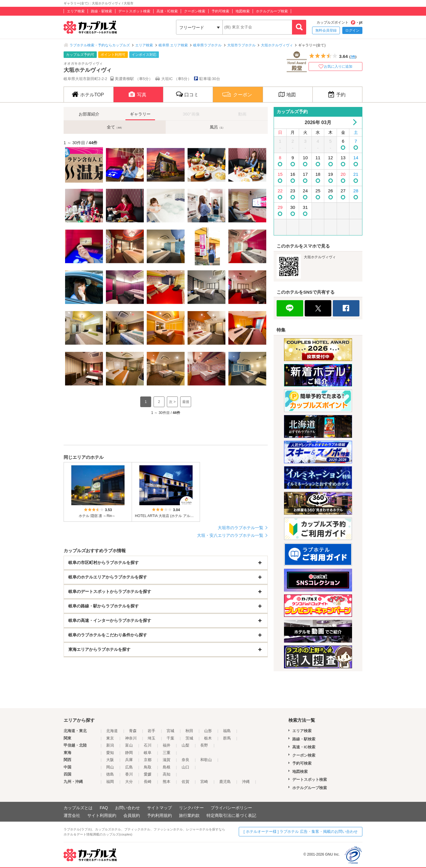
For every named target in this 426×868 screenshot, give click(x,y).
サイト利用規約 (102, 815)
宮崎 (204, 782)
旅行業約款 (189, 815)
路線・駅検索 (101, 11)
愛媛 (148, 774)
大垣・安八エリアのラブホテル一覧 (230, 535)
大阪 (110, 760)
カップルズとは (78, 808)
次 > (172, 402)
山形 (208, 731)
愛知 (110, 753)
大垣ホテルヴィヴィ (277, 45)
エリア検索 (76, 11)
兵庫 (129, 760)
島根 (167, 767)
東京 (110, 738)
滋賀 (167, 760)
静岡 (129, 753)
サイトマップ (159, 808)
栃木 (208, 738)
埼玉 (151, 738)
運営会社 (72, 815)
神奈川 (131, 738)
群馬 (227, 738)
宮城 (170, 731)
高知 (167, 774)
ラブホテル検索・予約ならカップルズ (100, 45)
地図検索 (243, 11)
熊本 (167, 782)
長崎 (148, 782)
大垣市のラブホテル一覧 (241, 528)
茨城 (189, 738)
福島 (227, 731)
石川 (148, 745)
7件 (353, 57)
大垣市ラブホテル (241, 45)
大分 (129, 782)
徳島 (110, 774)
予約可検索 (220, 11)
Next (354, 122)
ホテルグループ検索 (272, 11)
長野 (204, 745)
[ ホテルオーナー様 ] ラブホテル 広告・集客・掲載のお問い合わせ (301, 832)
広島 (129, 767)
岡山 (110, 767)
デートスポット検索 (134, 11)
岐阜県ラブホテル (207, 45)
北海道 (112, 731)
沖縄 (246, 782)
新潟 (110, 745)
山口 (185, 767)
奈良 (185, 760)
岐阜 (148, 753)
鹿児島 (225, 782)
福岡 (110, 782)
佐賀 (185, 782)
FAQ (104, 808)
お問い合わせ (128, 808)
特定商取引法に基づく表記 (231, 815)
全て (115, 127)
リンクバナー (191, 808)
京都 (148, 760)
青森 (133, 731)
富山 (129, 745)
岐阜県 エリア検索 (173, 45)
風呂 (217, 127)
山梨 (185, 745)
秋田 (189, 731)
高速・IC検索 (167, 11)
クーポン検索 (195, 11)
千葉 (170, 738)
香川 (129, 774)
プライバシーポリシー (231, 808)
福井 (167, 745)
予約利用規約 (159, 815)
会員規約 (132, 815)
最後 (186, 402)
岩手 (151, 731)
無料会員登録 (326, 30)
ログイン (352, 30)
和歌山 (206, 760)
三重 (167, 753)
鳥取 (148, 767)
